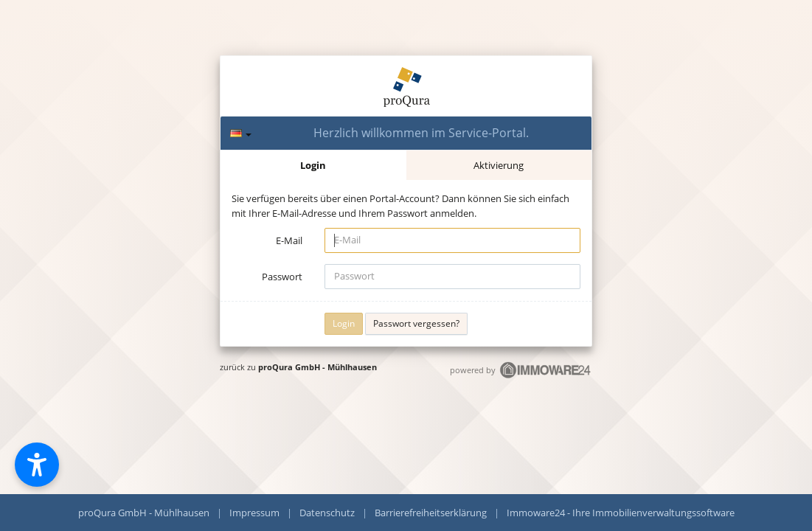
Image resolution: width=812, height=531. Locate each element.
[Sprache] (241, 133)
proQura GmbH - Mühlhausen (317, 367)
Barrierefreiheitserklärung (431, 513)
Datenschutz (327, 513)
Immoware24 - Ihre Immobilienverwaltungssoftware (621, 513)
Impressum (254, 513)
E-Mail (289, 240)
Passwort (282, 277)
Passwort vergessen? (416, 323)
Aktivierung (499, 165)
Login (313, 165)
